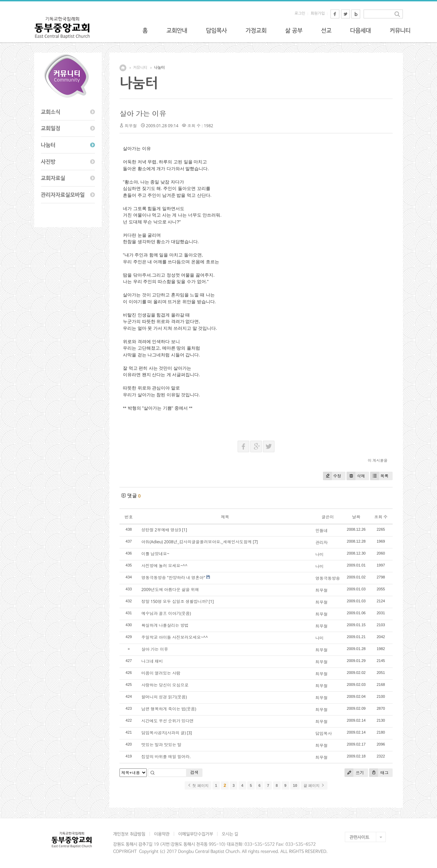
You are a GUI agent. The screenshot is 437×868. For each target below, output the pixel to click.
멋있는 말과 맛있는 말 (161, 745)
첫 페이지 (198, 785)
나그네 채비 (152, 661)
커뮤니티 (140, 68)
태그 (379, 773)
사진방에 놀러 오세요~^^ (164, 566)
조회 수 (381, 517)
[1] (185, 530)
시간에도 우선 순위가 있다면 (167, 721)
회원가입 (318, 13)
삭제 (356, 476)
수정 (332, 476)
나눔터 (159, 68)
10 (295, 785)
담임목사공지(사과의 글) (164, 733)
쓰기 (354, 773)
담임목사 (324, 733)
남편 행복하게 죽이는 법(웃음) (169, 709)
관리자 (322, 542)
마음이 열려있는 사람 (161, 673)
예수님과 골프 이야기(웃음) (166, 613)
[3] (189, 733)
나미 (320, 554)
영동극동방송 (328, 578)
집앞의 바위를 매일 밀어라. (166, 757)
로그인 (300, 13)
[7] (256, 542)
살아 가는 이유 (143, 114)
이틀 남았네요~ (155, 554)
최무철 (322, 590)
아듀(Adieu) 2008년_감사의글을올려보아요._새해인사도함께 (196, 542)
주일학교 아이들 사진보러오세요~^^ (175, 637)
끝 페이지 (314, 785)
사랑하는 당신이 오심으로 (165, 685)
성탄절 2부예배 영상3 (161, 530)
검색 (194, 772)
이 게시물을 (378, 460)
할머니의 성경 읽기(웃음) (164, 697)
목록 (379, 476)
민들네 (322, 531)
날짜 (356, 517)
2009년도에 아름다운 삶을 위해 (170, 590)
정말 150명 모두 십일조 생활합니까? (174, 601)
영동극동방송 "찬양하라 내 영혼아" (173, 578)
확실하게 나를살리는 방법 (165, 625)
